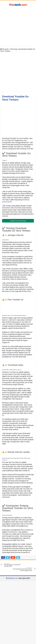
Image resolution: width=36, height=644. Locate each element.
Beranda (4, 49)
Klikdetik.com (13, 578)
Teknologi (13, 49)
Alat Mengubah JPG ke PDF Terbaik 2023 (14, 565)
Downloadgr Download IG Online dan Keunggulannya (22, 569)
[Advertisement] (18, 26)
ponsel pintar (7, 202)
